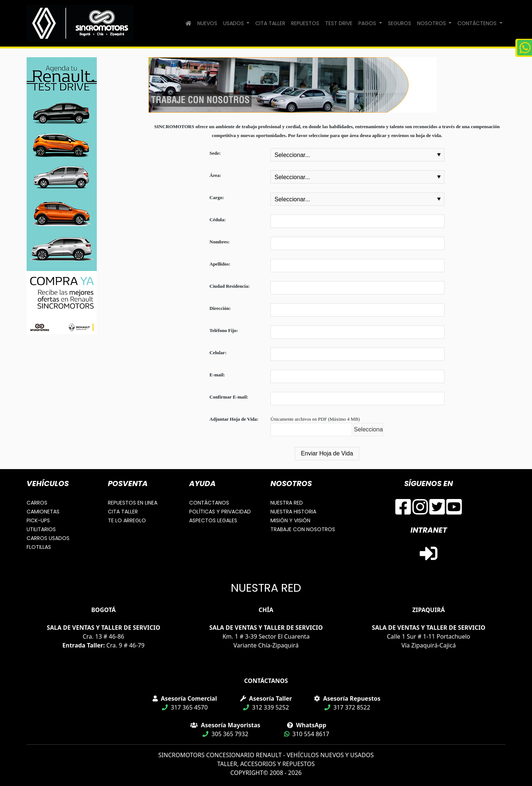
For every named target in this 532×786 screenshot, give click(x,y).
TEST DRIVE (339, 23)
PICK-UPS (38, 520)
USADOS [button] (234, 23)
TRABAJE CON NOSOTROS (303, 529)
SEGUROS (400, 23)
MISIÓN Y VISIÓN (290, 520)
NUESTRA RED (287, 503)
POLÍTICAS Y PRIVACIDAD (220, 512)
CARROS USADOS (48, 538)
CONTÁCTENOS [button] (478, 23)
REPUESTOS (305, 23)
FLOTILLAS (39, 547)
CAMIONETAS (43, 512)
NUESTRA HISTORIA (293, 512)
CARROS (37, 503)
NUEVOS (207, 23)
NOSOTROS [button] (432, 23)
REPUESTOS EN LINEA (133, 503)
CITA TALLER (270, 23)
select (439, 155)
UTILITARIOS (41, 529)
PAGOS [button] (368, 23)
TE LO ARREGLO (127, 520)
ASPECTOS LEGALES (213, 520)
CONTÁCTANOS (209, 503)
